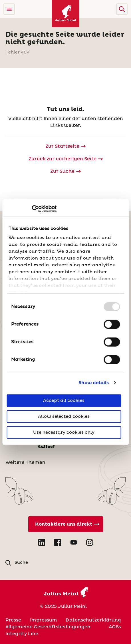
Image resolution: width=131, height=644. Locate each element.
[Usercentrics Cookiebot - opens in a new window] (32, 209)
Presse (13, 620)
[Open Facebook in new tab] (58, 542)
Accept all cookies (64, 401)
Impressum (44, 620)
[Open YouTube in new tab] (74, 542)
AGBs (115, 627)
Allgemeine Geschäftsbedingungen (48, 627)
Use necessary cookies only (64, 432)
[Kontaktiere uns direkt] (66, 524)
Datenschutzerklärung (93, 620)
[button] (122, 9)
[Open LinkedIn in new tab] (42, 542)
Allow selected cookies (64, 416)
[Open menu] (9, 9)
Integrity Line (22, 634)
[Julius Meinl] (66, 14)
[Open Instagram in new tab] (90, 542)
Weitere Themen (25, 462)
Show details (94, 383)
